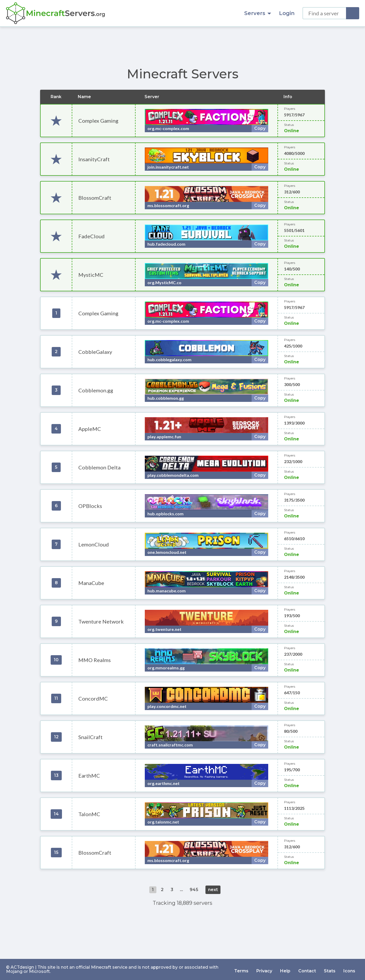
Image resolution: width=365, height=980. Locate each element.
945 (194, 890)
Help (285, 969)
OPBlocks (90, 506)
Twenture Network (101, 621)
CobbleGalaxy (95, 352)
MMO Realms (95, 660)
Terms (241, 969)
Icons (349, 969)
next (213, 890)
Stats (330, 969)
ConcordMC (93, 698)
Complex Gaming (98, 121)
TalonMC (89, 814)
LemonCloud (94, 544)
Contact (307, 969)
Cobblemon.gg (96, 390)
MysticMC (91, 275)
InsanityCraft (94, 159)
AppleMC (90, 429)
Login (287, 13)
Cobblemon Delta (99, 467)
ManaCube (91, 583)
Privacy (264, 969)
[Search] (353, 13)
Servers (258, 13)
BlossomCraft (95, 198)
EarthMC (89, 776)
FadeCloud (92, 236)
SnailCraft (90, 737)
